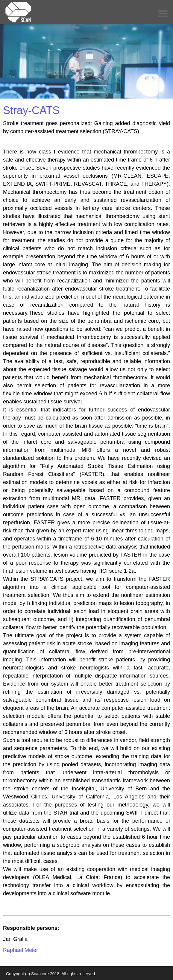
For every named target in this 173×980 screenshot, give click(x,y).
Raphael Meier (21, 950)
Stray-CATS (31, 110)
